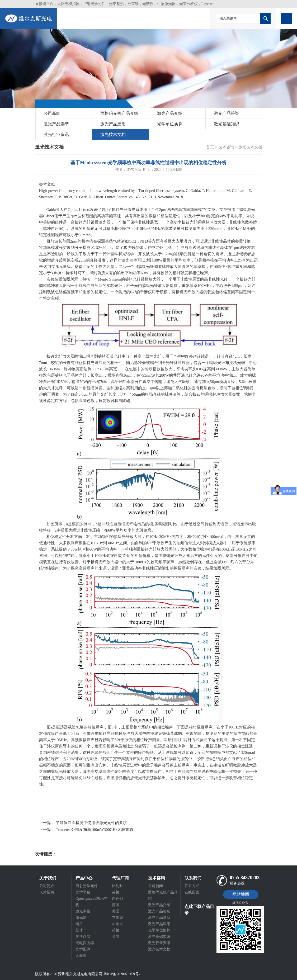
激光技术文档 (113, 134)
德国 (116, 905)
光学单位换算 (170, 124)
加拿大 (117, 924)
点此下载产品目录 (199, 910)
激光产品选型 (56, 124)
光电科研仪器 (72, 854)
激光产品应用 (113, 124)
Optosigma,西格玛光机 (91, 902)
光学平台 (83, 892)
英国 (116, 937)
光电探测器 (85, 943)
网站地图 (241, 894)
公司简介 (47, 886)
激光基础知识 (227, 124)
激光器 (81, 918)
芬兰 (116, 892)
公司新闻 (52, 113)
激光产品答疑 (227, 113)
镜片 (79, 924)
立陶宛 (117, 918)
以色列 (117, 899)
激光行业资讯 (56, 134)
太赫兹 (81, 956)
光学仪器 (83, 937)
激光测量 (83, 911)
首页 (210, 147)
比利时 (117, 886)
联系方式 (192, 886)
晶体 (79, 930)
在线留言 (192, 892)
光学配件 (83, 949)
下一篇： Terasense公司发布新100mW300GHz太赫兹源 (86, 830)
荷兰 (116, 930)
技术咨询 (226, 147)
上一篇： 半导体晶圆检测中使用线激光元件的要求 (83, 823)
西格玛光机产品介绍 (119, 113)
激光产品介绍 (170, 113)
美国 (116, 911)
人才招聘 (47, 892)
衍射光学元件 (87, 886)
